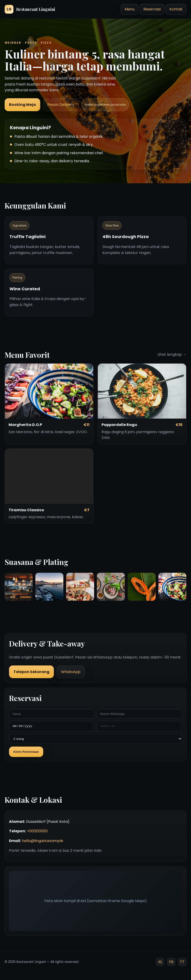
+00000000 (37, 831)
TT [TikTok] (182, 962)
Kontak (176, 9)
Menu (130, 9)
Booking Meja (22, 105)
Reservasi (152, 9)
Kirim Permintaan (26, 752)
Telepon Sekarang (31, 672)
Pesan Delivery (61, 105)
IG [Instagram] (160, 962)
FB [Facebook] (171, 962)
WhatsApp (71, 672)
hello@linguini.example (43, 841)
